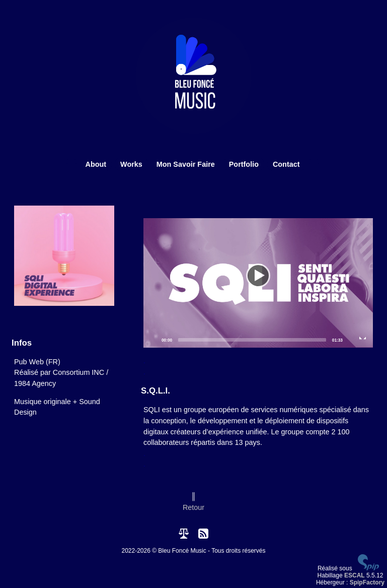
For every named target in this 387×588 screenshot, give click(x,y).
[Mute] (351, 340)
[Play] (258, 283)
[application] (258, 283)
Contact (286, 164)
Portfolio (244, 164)
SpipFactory (367, 582)
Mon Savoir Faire (186, 164)
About (96, 164)
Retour (193, 507)
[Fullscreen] (363, 340)
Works (131, 164)
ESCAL (355, 575)
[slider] (252, 340)
